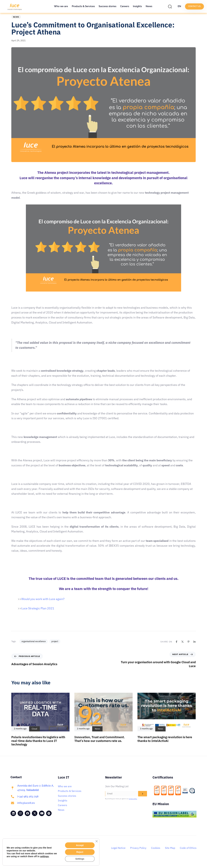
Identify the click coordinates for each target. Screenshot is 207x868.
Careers (125, 6)
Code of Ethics (188, 853)
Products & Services (83, 6)
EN (179, 6)
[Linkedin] (194, 647)
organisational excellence (34, 646)
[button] (171, 6)
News (149, 6)
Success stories (107, 6)
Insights (137, 6)
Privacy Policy (138, 853)
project (55, 646)
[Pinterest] (188, 647)
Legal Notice (118, 853)
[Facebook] (177, 647)
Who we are (61, 6)
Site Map (170, 853)
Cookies (156, 853)
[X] (182, 647)
